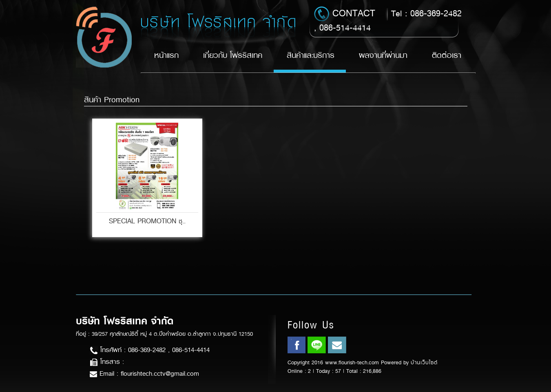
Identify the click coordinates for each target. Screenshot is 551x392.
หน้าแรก (166, 55)
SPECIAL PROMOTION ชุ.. (147, 221)
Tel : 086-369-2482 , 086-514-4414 (388, 20)
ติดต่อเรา (447, 55)
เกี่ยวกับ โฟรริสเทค (233, 55)
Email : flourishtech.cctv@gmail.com (144, 373)
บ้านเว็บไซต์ (424, 362)
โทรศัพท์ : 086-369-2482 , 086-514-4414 (150, 350)
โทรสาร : (107, 362)
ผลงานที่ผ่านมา (383, 55)
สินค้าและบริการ (311, 55)
